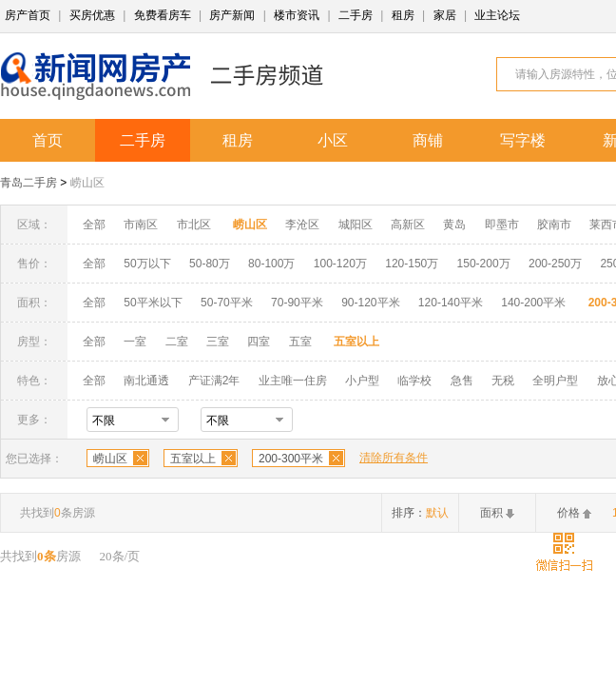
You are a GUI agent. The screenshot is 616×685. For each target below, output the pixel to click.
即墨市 (502, 225)
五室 (300, 342)
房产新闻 (232, 15)
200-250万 (555, 264)
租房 (403, 15)
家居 (445, 15)
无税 (503, 381)
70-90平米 (297, 303)
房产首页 (28, 15)
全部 (94, 225)
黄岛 (454, 225)
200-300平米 (291, 459)
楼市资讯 (297, 15)
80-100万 (271, 264)
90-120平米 (370, 303)
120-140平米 (451, 303)
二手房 (356, 15)
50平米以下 (153, 303)
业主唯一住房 (293, 381)
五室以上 (193, 459)
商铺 (428, 140)
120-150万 (412, 264)
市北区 (194, 225)
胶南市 (554, 225)
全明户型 (555, 381)
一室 (135, 342)
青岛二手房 (29, 183)
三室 (218, 342)
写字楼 (523, 140)
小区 (333, 140)
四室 (259, 342)
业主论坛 (497, 15)
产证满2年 (214, 381)
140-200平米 (533, 303)
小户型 (362, 381)
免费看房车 (163, 15)
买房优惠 (92, 15)
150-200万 (484, 264)
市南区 (141, 225)
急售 (462, 381)
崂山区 (87, 183)
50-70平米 (227, 303)
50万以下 (147, 264)
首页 (48, 140)
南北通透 (146, 381)
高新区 (408, 225)
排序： (420, 513)
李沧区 (302, 225)
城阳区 (356, 225)
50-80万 (210, 264)
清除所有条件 (394, 458)
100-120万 (340, 264)
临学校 (414, 381)
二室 (178, 342)
